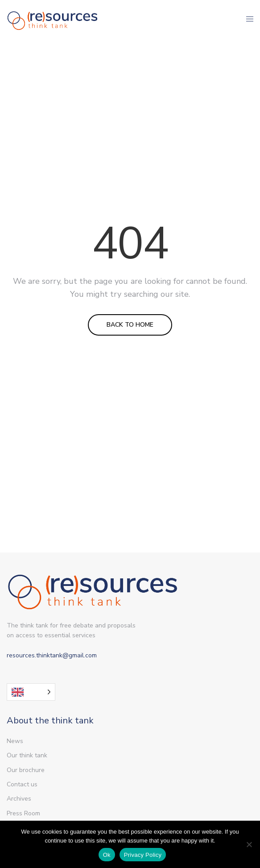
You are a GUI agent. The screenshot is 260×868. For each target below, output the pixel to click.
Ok (107, 855)
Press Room (23, 813)
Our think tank (27, 755)
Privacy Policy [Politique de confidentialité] (143, 855)
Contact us (22, 784)
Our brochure (26, 770)
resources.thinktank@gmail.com (52, 655)
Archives (19, 799)
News (15, 741)
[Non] (249, 844)
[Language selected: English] (31, 692)
